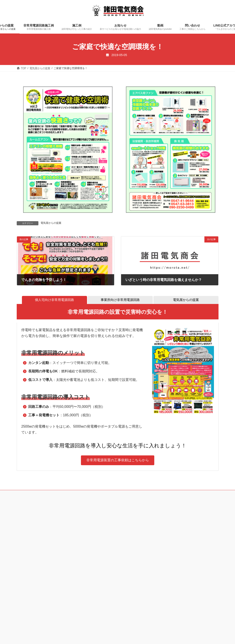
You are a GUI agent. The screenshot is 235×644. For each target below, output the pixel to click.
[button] (118, 461)
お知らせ (107, 495)
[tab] (54, 300)
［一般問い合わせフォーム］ (138, 558)
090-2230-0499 (42, 538)
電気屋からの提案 (51, 223)
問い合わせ (141, 495)
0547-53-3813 (36, 527)
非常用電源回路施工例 (63, 495)
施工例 (89, 495)
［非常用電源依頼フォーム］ (138, 544)
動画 (123, 495)
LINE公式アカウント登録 (171, 495)
